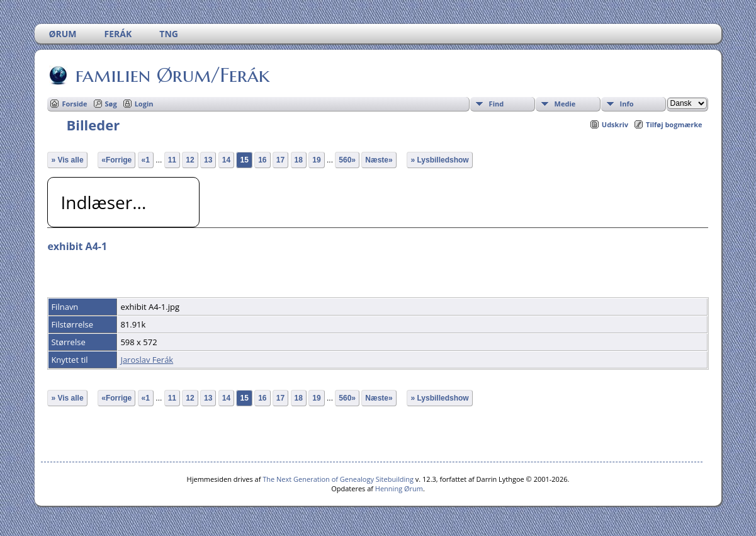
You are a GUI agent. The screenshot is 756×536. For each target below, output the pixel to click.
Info (627, 104)
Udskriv (615, 124)
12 (190, 160)
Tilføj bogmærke (674, 124)
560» (347, 160)
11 (172, 160)
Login (144, 104)
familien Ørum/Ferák (172, 75)
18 (299, 160)
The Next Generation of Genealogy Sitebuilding (338, 479)
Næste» (379, 160)
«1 (146, 160)
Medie (565, 104)
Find (497, 104)
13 (208, 160)
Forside (74, 104)
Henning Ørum (399, 488)
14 (226, 160)
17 (280, 160)
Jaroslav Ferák (147, 360)
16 (262, 160)
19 (316, 160)
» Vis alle (67, 160)
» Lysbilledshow (439, 160)
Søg (111, 104)
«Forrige (116, 160)
